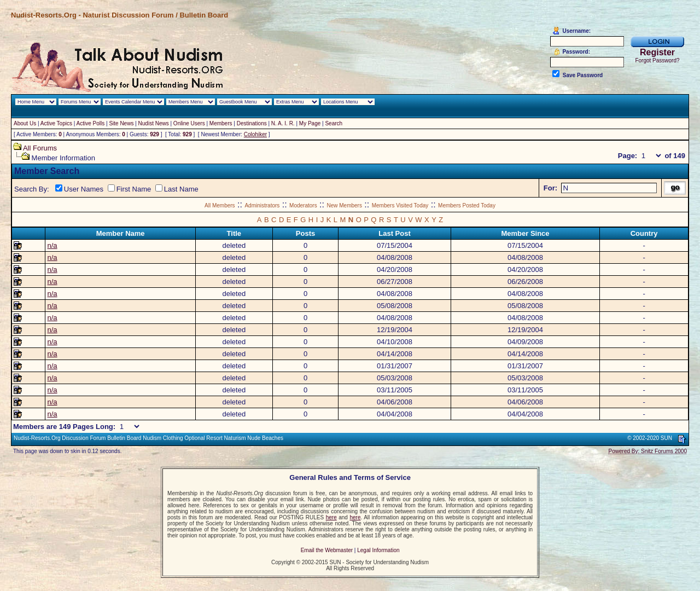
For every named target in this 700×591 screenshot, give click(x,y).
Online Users (189, 123)
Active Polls (91, 123)
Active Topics (56, 123)
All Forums (40, 148)
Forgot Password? (657, 60)
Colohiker (255, 134)
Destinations (252, 123)
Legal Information (378, 550)
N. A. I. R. (283, 123)
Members (221, 123)
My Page (310, 123)
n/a (52, 245)
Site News (121, 123)
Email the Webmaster (327, 550)
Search (334, 123)
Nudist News (154, 123)
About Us (25, 123)
